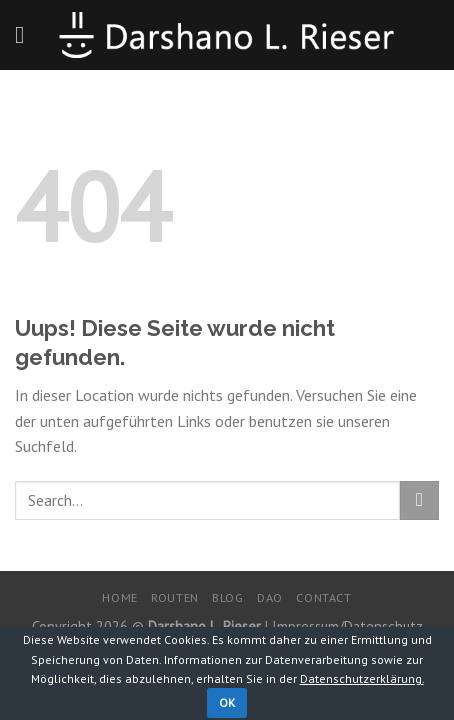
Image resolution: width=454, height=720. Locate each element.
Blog (227, 597)
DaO (270, 597)
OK (227, 702)
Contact (323, 597)
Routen (175, 597)
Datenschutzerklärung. (362, 678)
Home (119, 597)
